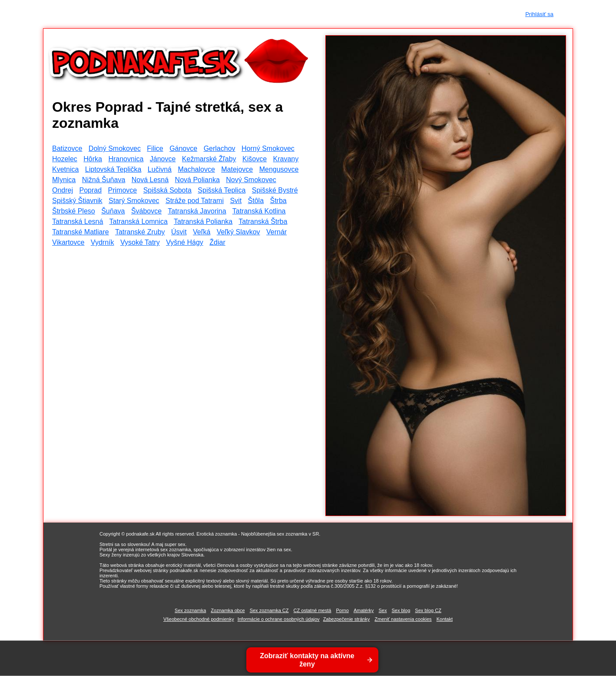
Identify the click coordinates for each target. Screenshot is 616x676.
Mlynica (64, 180)
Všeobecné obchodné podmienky (199, 619)
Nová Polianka (197, 180)
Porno (342, 610)
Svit (236, 201)
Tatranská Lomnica (139, 221)
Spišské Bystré (275, 190)
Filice (155, 148)
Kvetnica (65, 169)
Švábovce (146, 211)
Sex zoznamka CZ (269, 610)
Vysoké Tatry (140, 242)
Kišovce (255, 159)
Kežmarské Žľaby (209, 159)
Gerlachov (220, 148)
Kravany (286, 159)
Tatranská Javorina (197, 211)
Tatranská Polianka (203, 221)
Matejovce (237, 169)
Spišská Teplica (222, 190)
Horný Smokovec (268, 148)
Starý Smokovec (134, 201)
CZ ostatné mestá (313, 610)
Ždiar (217, 242)
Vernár (277, 232)
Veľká (202, 232)
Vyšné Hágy (185, 242)
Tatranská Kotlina (259, 211)
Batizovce (67, 148)
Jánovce (163, 159)
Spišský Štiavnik (77, 201)
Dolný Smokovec (115, 148)
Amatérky (364, 610)
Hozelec (65, 159)
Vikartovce (68, 242)
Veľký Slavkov (238, 232)
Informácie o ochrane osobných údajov (279, 619)
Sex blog (401, 610)
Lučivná (160, 169)
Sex (383, 610)
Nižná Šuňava (104, 180)
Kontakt (445, 619)
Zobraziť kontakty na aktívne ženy (307, 660)
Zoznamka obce (228, 610)
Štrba (278, 201)
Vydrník (103, 242)
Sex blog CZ (428, 610)
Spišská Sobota (167, 190)
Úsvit (179, 232)
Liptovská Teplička (113, 169)
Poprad (90, 190)
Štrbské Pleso (74, 211)
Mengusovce (279, 169)
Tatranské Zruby (140, 232)
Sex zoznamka (190, 610)
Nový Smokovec (251, 180)
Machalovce (196, 169)
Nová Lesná (150, 180)
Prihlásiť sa (539, 14)
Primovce (123, 190)
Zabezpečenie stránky (347, 619)
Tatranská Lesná (78, 221)
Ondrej (63, 190)
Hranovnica (126, 159)
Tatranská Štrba (263, 221)
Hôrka (93, 159)
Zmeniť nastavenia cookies (403, 619)
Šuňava (113, 211)
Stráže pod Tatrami (195, 201)
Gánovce (183, 148)
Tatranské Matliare (81, 232)
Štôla (256, 201)
